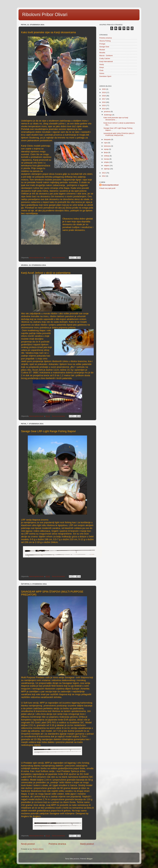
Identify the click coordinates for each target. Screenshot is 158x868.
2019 (104, 92)
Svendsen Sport (105, 76)
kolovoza (107, 146)
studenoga (108, 115)
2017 (104, 99)
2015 (104, 105)
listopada (108, 139)
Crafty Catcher (105, 59)
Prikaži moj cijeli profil (107, 188)
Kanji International (106, 61)
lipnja (106, 152)
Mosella (102, 53)
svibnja (107, 156)
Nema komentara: (59, 258)
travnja (107, 159)
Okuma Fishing (105, 41)
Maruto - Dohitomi (106, 56)
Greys (102, 67)
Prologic (102, 44)
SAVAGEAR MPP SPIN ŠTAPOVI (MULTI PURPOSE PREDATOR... (119, 134)
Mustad (102, 50)
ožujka (107, 162)
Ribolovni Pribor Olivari (45, 15)
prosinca (107, 112)
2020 (104, 89)
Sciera (102, 73)
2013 (104, 173)
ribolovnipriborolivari (110, 185)
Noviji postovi (28, 844)
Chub (101, 70)
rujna (106, 143)
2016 (104, 102)
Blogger (90, 859)
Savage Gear (104, 47)
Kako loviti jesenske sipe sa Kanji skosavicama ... (116, 119)
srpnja (106, 149)
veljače (107, 166)
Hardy (102, 64)
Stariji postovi (87, 844)
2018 (104, 96)
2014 (104, 109)
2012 (104, 176)
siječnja (107, 169)
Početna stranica (57, 844)
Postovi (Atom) (38, 849)
